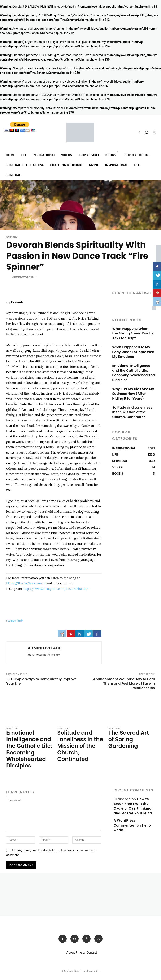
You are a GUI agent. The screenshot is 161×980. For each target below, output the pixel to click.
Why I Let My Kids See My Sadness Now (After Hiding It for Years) (133, 390)
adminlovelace (23, 277)
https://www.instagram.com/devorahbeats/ (55, 589)
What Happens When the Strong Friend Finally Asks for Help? (132, 333)
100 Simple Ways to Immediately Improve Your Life (42, 681)
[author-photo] (10, 767)
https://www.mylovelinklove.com (44, 655)
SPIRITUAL (13, 237)
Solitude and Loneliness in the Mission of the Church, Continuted (133, 408)
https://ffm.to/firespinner (26, 583)
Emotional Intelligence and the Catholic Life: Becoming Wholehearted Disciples (132, 371)
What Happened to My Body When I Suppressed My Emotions (132, 351)
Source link (14, 621)
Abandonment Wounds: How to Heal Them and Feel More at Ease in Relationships (124, 683)
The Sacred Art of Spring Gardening (129, 735)
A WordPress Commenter (125, 817)
